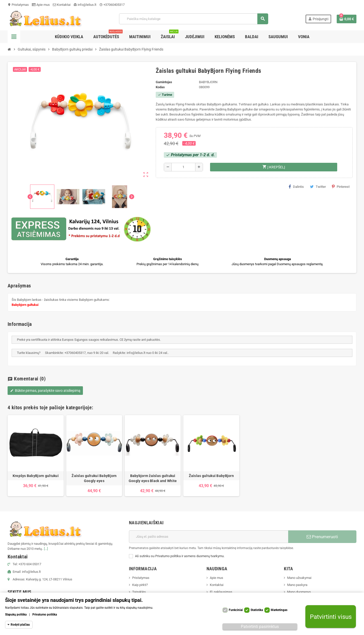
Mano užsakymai (299, 578)
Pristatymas (18, 5)
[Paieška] (194, 19)
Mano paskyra (297, 585)
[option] (36, 456)
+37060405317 (112, 5)
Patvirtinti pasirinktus (260, 627)
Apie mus (41, 5)
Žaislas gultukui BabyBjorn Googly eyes (94, 478)
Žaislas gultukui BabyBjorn (211, 476)
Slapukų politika (16, 615)
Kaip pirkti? (140, 585)
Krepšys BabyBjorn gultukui (36, 476)
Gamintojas (164, 82)
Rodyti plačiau (20, 625)
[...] (46, 549)
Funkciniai (236, 610)
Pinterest (341, 187)
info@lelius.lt (85, 5)
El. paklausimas (221, 592)
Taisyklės (139, 592)
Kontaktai (62, 5)
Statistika (257, 610)
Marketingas (279, 610)
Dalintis (296, 187)
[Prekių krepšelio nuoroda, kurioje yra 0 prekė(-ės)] (347, 19)
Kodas (160, 87)
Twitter (318, 187)
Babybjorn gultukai (25, 305)
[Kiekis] (183, 167)
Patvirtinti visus (331, 617)
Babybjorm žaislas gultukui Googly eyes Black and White (153, 478)
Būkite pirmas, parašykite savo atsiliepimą (45, 391)
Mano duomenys (299, 592)
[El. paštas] (209, 537)
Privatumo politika (45, 615)
